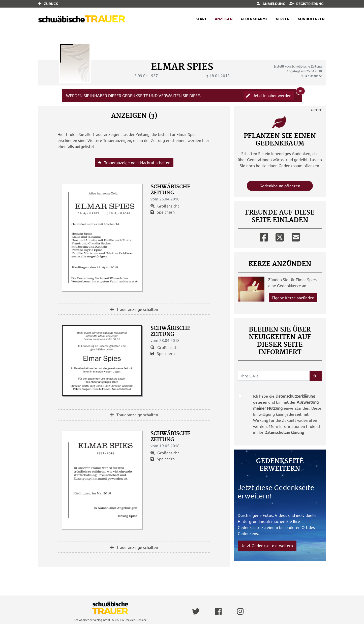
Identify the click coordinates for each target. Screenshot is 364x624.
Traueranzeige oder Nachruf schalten (134, 163)
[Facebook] (264, 236)
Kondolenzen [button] (311, 19)
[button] (316, 376)
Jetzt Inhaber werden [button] (269, 96)
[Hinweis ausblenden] (300, 91)
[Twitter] (280, 236)
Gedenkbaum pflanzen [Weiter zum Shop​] (280, 186)
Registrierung (307, 4)
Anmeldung (271, 4)
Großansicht (165, 206)
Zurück (48, 4)
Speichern (163, 212)
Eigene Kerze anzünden (293, 298)
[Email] (296, 236)
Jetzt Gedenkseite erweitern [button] (267, 546)
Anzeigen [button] (224, 19)
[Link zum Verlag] (82, 19)
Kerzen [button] (283, 19)
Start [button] (201, 19)
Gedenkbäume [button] (254, 19)
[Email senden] (274, 376)
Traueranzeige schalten (134, 309)
